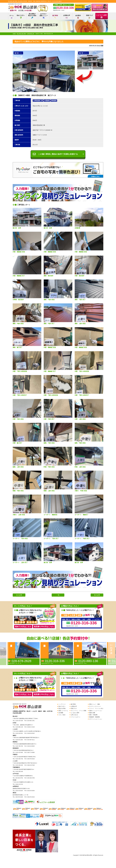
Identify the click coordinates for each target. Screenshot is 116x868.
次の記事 (19, 595)
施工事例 (55, 17)
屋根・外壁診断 (93, 715)
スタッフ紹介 (62, 715)
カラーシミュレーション (96, 719)
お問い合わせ (74, 715)
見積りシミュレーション (96, 711)
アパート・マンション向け (96, 708)
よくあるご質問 (75, 713)
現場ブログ (89, 17)
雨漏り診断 (92, 713)
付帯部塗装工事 (38, 101)
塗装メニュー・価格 (94, 704)
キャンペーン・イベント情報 (79, 711)
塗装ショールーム (63, 711)
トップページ (62, 704)
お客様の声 (67, 17)
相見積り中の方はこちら (44, 627)
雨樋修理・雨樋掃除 (94, 717)
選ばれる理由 (62, 708)
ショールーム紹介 (102, 16)
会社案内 (78, 17)
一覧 (58, 595)
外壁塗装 (47, 101)
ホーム (12, 17)
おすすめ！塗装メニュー (44, 16)
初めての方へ (21, 17)
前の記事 (97, 595)
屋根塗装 (54, 101)
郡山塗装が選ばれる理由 (32, 16)
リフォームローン (76, 717)
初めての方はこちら (23, 627)
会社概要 (61, 713)
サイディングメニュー (95, 706)
